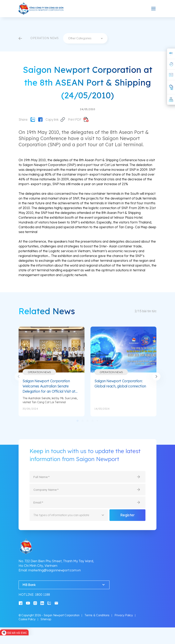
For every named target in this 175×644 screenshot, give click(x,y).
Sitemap (46, 619)
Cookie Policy (27, 619)
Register (127, 515)
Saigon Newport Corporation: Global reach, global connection (120, 384)
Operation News (39, 372)
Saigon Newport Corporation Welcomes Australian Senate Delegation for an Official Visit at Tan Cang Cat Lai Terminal (49, 386)
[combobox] (85, 38)
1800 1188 (42, 595)
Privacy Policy (124, 615)
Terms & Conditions (97, 615)
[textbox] (85, 38)
